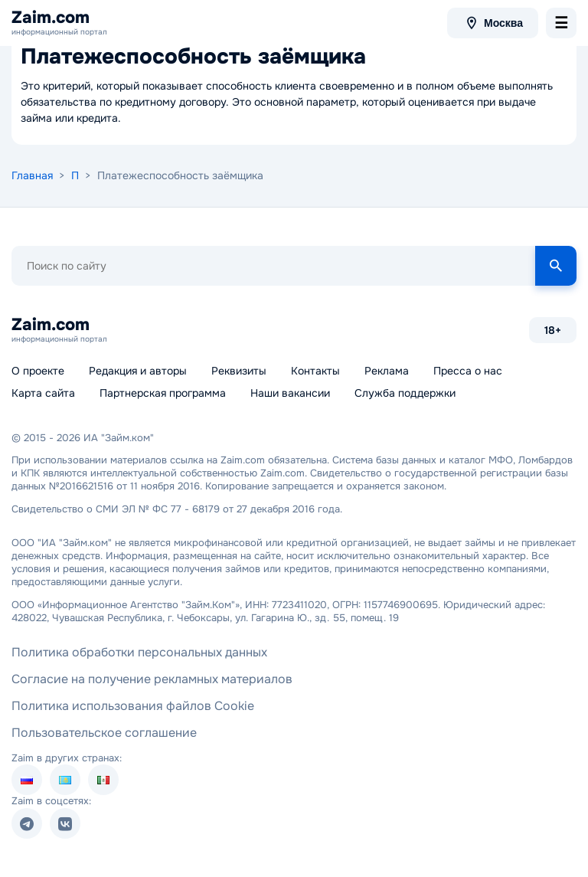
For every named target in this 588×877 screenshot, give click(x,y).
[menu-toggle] (561, 23)
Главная (32, 175)
